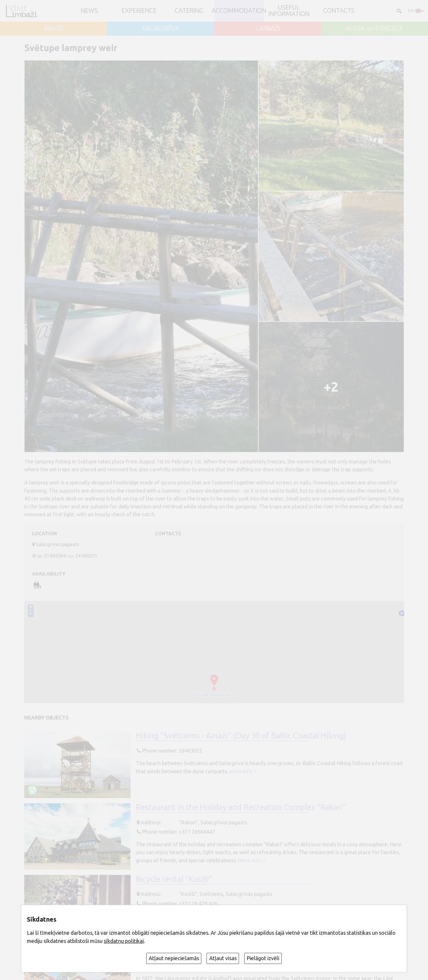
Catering (189, 11)
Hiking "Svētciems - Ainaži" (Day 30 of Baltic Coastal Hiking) (241, 736)
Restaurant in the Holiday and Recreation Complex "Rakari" (241, 807)
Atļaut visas (223, 958)
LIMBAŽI (268, 29)
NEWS (89, 11)
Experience (139, 11)
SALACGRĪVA (160, 29)
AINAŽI (53, 29)
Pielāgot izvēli (263, 958)
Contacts (339, 11)
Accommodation (239, 11)
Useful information (289, 11)
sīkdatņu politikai (124, 941)
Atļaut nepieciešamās (174, 958)
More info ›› (243, 771)
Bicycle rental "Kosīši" (174, 879)
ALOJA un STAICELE (374, 29)
